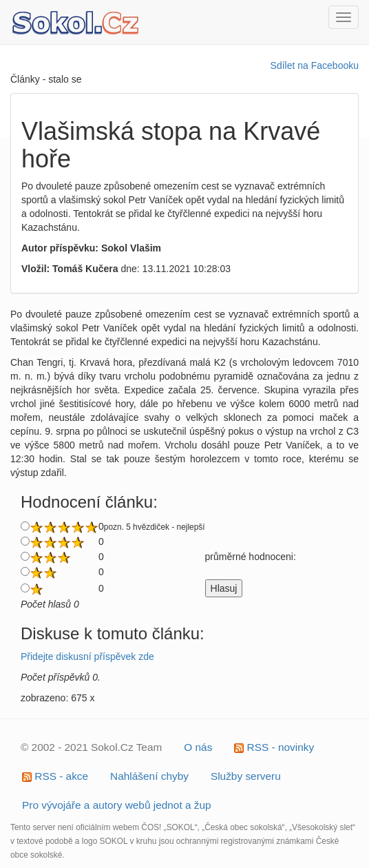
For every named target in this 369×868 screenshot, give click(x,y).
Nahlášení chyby (149, 776)
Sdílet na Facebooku (315, 65)
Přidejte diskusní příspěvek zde (87, 657)
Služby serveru (246, 776)
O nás (198, 747)
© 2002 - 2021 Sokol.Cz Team (91, 747)
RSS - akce (55, 776)
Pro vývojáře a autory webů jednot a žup (117, 805)
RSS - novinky (274, 747)
